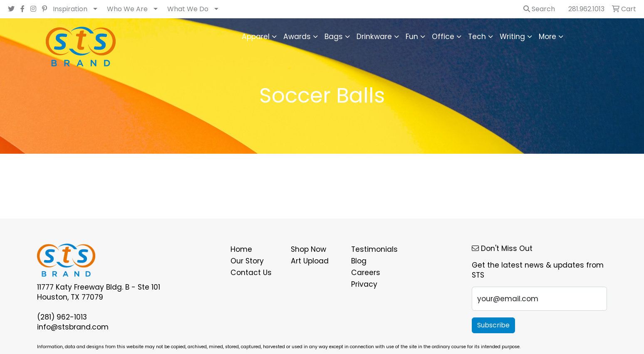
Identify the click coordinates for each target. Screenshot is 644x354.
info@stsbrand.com (73, 327)
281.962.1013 (586, 9)
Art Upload (310, 261)
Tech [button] (477, 37)
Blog (359, 261)
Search (539, 9)
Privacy (364, 284)
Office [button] (443, 37)
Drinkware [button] (374, 37)
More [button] (547, 37)
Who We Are (127, 9)
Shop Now (308, 249)
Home (241, 249)
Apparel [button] (256, 37)
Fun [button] (412, 37)
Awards (297, 37)
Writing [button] (512, 37)
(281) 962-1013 (62, 317)
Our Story (247, 261)
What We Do (188, 9)
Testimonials (374, 249)
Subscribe (493, 325)
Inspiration (70, 9)
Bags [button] (334, 37)
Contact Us (251, 273)
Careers (366, 273)
